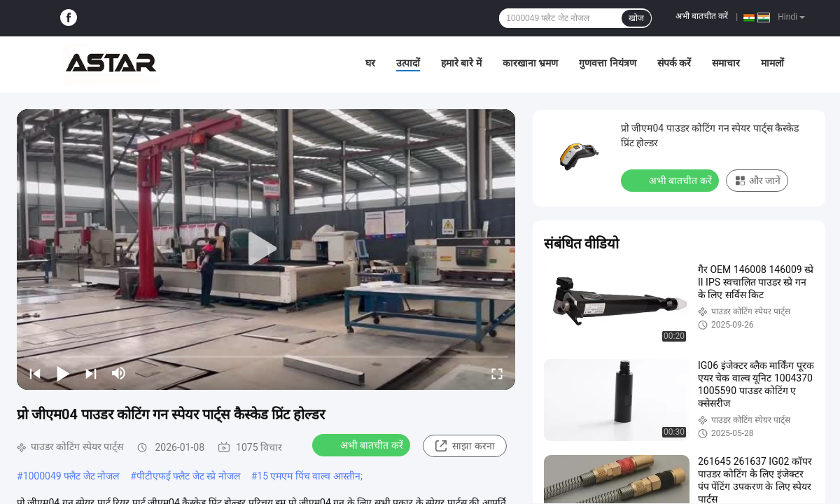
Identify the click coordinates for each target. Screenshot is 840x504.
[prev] (35, 373)
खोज (636, 18)
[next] (91, 373)
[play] (266, 249)
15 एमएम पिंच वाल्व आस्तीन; (310, 476)
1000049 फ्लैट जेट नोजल (71, 476)
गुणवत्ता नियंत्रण (607, 63)
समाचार (726, 63)
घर (370, 63)
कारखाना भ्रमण (530, 63)
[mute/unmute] (119, 373)
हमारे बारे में (461, 63)
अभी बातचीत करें (702, 16)
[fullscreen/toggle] (497, 373)
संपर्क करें (674, 63)
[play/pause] (63, 373)
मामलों (772, 63)
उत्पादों (408, 63)
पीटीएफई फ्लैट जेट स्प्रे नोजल (188, 476)
